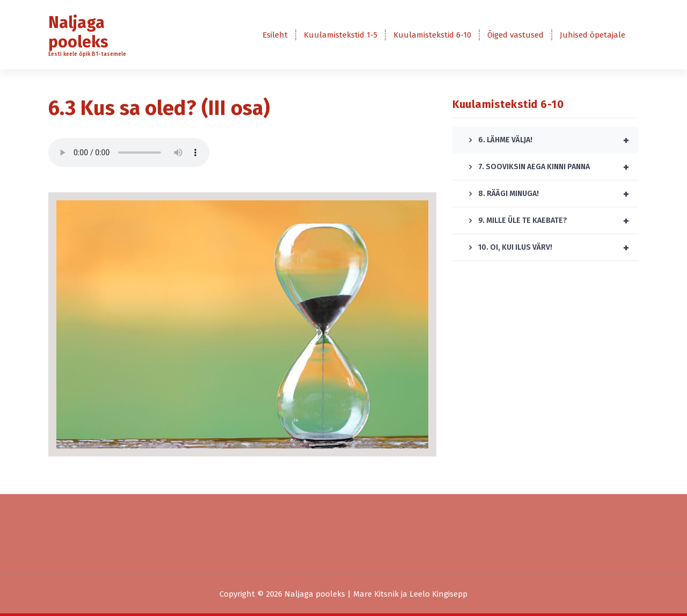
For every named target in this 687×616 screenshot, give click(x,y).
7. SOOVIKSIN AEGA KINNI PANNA (558, 167)
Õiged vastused (516, 35)
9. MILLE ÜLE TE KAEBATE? (558, 221)
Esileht (275, 35)
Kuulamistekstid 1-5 (341, 35)
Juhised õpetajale (593, 35)
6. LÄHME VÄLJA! (558, 140)
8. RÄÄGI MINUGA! (558, 194)
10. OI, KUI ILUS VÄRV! (558, 248)
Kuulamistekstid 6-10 (432, 35)
